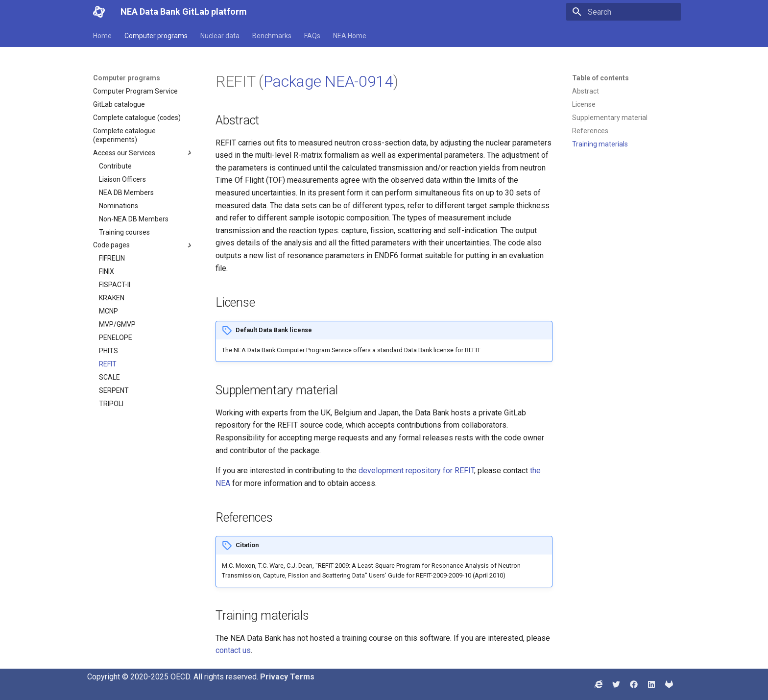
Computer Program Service (135, 91)
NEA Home (350, 36)
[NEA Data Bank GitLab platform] (99, 12)
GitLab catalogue (119, 104)
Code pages (144, 245)
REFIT (108, 364)
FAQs (312, 36)
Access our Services (144, 153)
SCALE (109, 377)
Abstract (586, 91)
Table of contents (600, 78)
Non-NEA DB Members (134, 219)
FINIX (107, 271)
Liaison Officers (122, 179)
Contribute (115, 166)
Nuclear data (220, 36)
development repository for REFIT (416, 471)
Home (102, 36)
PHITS (108, 351)
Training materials (600, 144)
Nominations (119, 206)
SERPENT (114, 390)
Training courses (124, 232)
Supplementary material (610, 118)
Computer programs (156, 36)
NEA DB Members (126, 193)
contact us (233, 650)
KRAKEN (112, 298)
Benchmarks (272, 36)
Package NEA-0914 (328, 81)
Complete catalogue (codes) (137, 118)
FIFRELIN (112, 258)
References (590, 131)
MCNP (108, 311)
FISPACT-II (115, 285)
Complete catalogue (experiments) (124, 135)
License (584, 104)
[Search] (624, 12)
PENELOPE (116, 338)
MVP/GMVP (117, 324)
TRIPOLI (111, 404)
